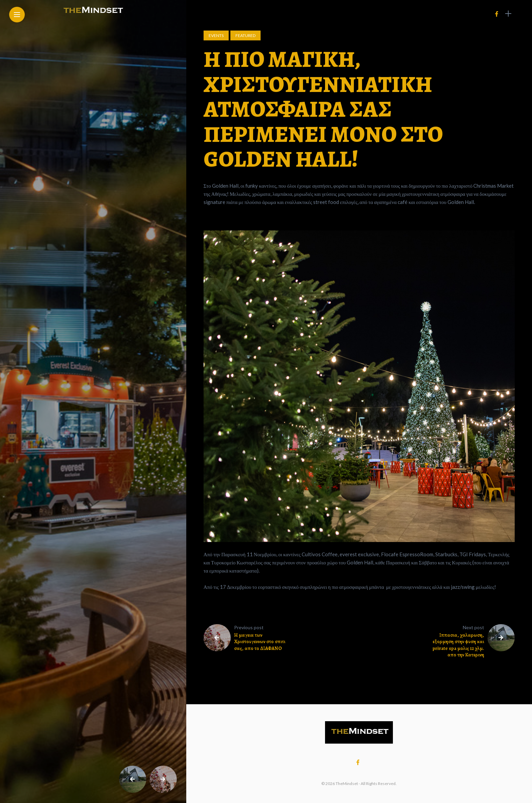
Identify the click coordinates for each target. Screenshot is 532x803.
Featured (245, 35)
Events (216, 35)
